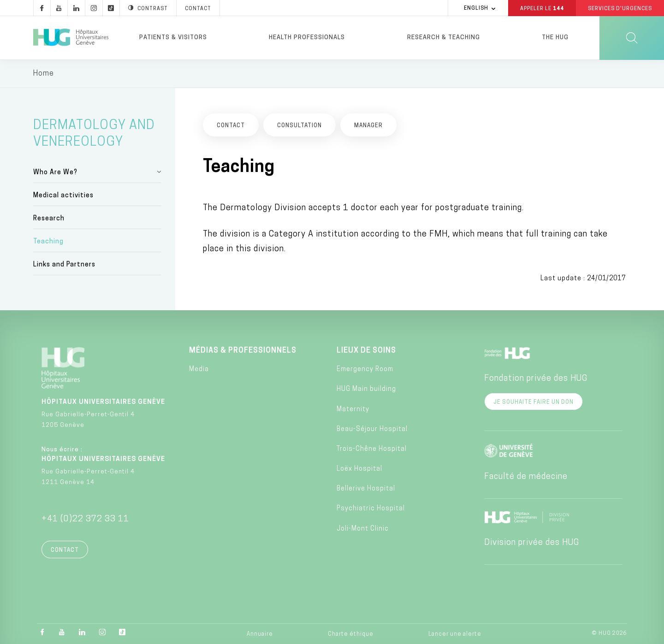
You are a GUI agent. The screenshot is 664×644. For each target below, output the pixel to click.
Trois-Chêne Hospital (372, 449)
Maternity (353, 410)
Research (49, 219)
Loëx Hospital (359, 470)
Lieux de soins (366, 351)
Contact (65, 550)
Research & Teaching (444, 38)
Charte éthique (351, 635)
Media (199, 370)
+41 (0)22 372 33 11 (85, 519)
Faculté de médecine (526, 477)
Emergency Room (365, 370)
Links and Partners (64, 265)
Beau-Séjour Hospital (372, 429)
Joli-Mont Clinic (363, 529)
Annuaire (260, 635)
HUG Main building (366, 390)
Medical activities (63, 196)
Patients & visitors (173, 38)
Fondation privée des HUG (536, 379)
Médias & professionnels (243, 351)
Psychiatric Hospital (371, 509)
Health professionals (307, 38)
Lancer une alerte (455, 635)
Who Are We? (55, 173)
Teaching (48, 242)
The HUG (555, 38)
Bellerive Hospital (366, 489)
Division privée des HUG (532, 543)
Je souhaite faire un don (534, 402)
